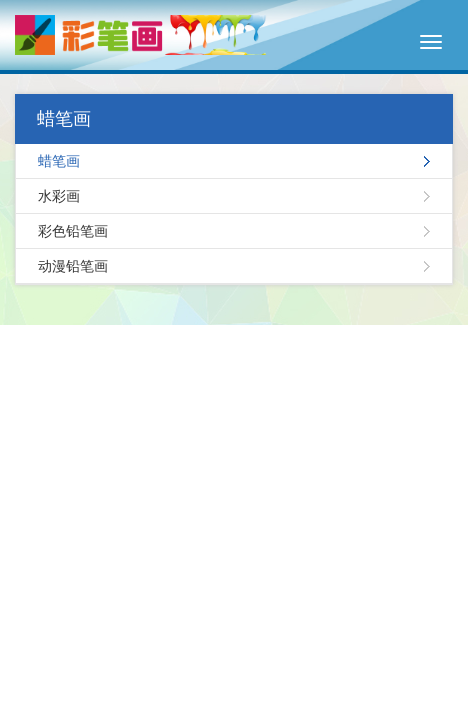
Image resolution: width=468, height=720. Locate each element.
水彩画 (59, 196)
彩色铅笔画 (73, 231)
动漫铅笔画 (73, 266)
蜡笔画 (59, 161)
